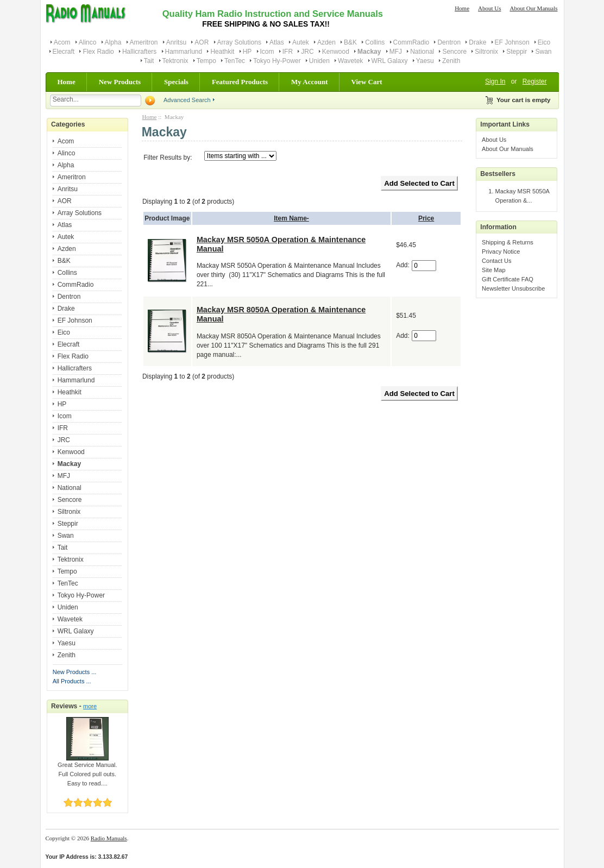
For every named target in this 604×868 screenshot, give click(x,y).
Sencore (454, 52)
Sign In (495, 81)
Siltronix (486, 52)
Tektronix (175, 61)
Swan (543, 52)
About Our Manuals (534, 8)
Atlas (277, 42)
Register (535, 81)
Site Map (493, 270)
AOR (202, 42)
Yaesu (425, 61)
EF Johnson (512, 42)
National (422, 52)
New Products (120, 82)
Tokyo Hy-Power (277, 61)
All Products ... (72, 681)
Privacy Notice (501, 251)
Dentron (449, 42)
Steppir (517, 52)
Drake (477, 42)
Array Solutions (239, 42)
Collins (375, 42)
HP (247, 52)
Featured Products (240, 82)
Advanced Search (187, 100)
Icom (267, 52)
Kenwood (336, 52)
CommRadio (411, 42)
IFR (288, 52)
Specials (176, 82)
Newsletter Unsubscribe (513, 288)
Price (426, 218)
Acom (62, 42)
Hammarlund (184, 52)
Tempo (206, 61)
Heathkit (222, 52)
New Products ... (75, 672)
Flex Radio (98, 52)
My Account (310, 82)
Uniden (319, 61)
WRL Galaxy (390, 61)
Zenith (451, 61)
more (90, 706)
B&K (350, 42)
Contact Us (496, 261)
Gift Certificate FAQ (508, 279)
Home (462, 8)
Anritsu (176, 42)
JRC (307, 52)
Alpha (113, 42)
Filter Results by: (168, 158)
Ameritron (144, 42)
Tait (149, 61)
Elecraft (64, 52)
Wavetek (350, 61)
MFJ (396, 52)
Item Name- (291, 218)
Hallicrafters (139, 52)
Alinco (88, 42)
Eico (544, 42)
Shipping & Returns (508, 242)
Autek (301, 42)
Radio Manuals (109, 838)
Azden (326, 42)
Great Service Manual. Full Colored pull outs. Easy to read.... (87, 771)
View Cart (367, 82)
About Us (489, 8)
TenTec (235, 61)
